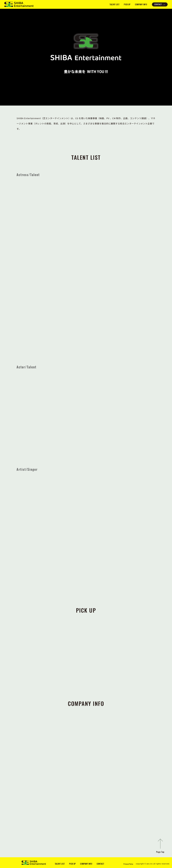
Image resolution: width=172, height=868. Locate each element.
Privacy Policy (128, 864)
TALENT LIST (114, 4)
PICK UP (127, 4)
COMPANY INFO (141, 4)
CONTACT (158, 4)
